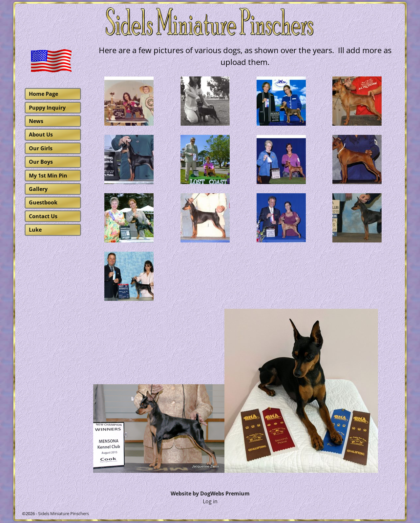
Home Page (43, 94)
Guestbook (43, 202)
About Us (41, 135)
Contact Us (43, 216)
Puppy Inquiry (47, 108)
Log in (210, 501)
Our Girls (41, 148)
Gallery (38, 189)
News (36, 121)
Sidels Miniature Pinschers (63, 513)
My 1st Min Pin (48, 176)
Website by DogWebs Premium (210, 493)
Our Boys (41, 162)
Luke (35, 230)
